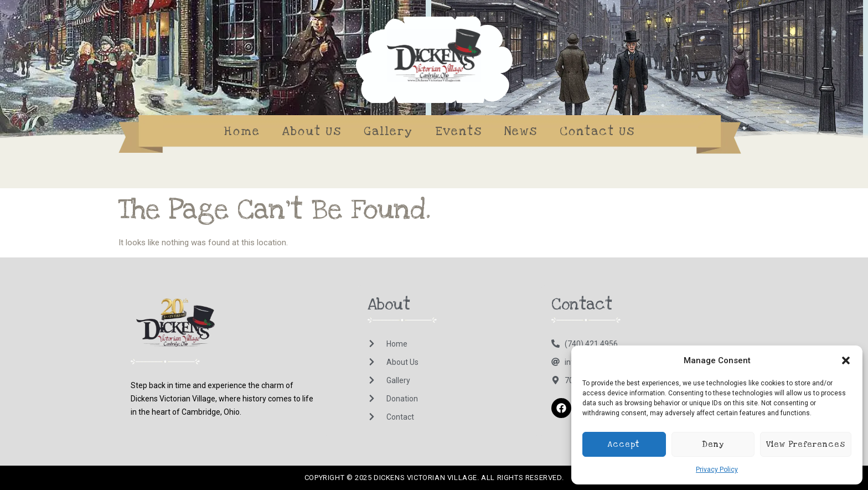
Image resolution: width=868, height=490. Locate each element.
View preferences (806, 444)
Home (242, 131)
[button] (846, 360)
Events (459, 131)
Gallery (388, 131)
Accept (624, 444)
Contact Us (597, 131)
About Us (312, 131)
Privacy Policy (717, 470)
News (521, 131)
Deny (713, 444)
